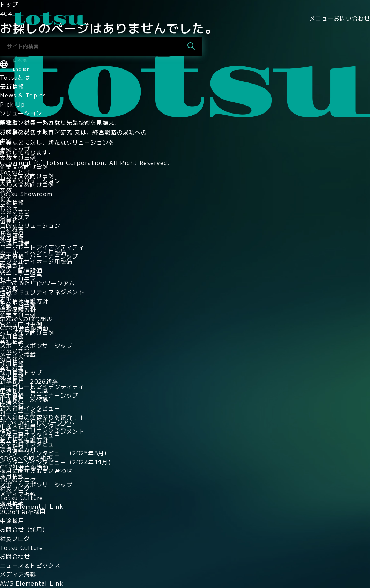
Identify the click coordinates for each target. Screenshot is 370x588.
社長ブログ (15, 488)
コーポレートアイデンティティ (42, 247)
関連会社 (12, 265)
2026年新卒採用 (23, 511)
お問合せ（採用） (24, 529)
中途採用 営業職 (24, 390)
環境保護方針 (18, 310)
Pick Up (12, 104)
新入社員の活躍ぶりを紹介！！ (42, 417)
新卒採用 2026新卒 (29, 381)
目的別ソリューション (30, 131)
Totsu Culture (22, 498)
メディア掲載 (18, 354)
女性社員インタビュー (30, 435)
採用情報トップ (21, 372)
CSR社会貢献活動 (24, 328)
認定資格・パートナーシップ (39, 256)
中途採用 (12, 521)
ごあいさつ (15, 211)
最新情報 (12, 86)
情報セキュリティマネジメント (42, 292)
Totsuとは (15, 77)
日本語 (20, 60)
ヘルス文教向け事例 (27, 184)
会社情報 (12, 202)
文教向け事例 (18, 158)
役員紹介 (12, 220)
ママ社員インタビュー (30, 444)
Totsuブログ (18, 480)
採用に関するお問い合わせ (36, 471)
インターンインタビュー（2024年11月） (57, 462)
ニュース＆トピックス (30, 565)
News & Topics (23, 95)
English (21, 69)
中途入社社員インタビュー (36, 426)
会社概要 (12, 229)
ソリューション (21, 113)
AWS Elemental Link (32, 506)
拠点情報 (12, 238)
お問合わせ (15, 556)
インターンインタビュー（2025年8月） (55, 453)
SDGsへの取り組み (26, 319)
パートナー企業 (21, 274)
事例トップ (15, 149)
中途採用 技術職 (24, 399)
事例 (6, 140)
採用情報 (12, 336)
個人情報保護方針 (24, 301)
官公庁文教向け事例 (27, 176)
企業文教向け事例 (24, 167)
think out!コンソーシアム (38, 283)
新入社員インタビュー (30, 408)
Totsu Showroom (26, 194)
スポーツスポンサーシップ (36, 346)
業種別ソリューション (30, 122)
